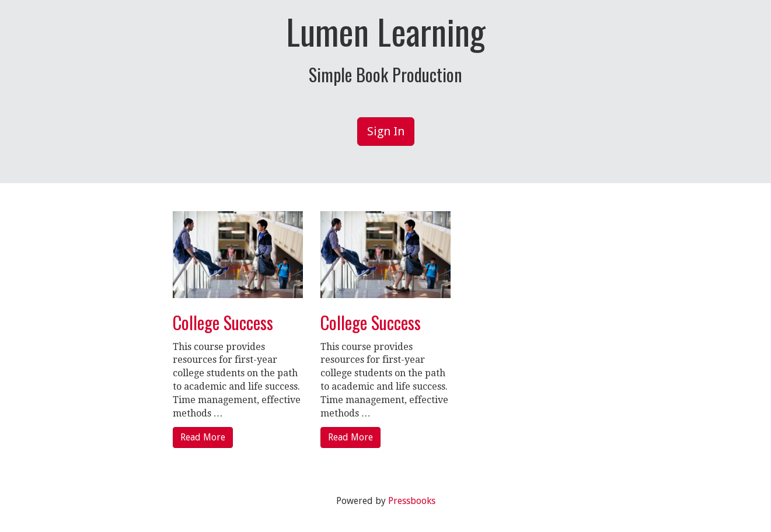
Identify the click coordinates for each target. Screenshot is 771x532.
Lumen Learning (386, 31)
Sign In (386, 131)
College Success (223, 322)
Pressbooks (412, 501)
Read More (203, 437)
